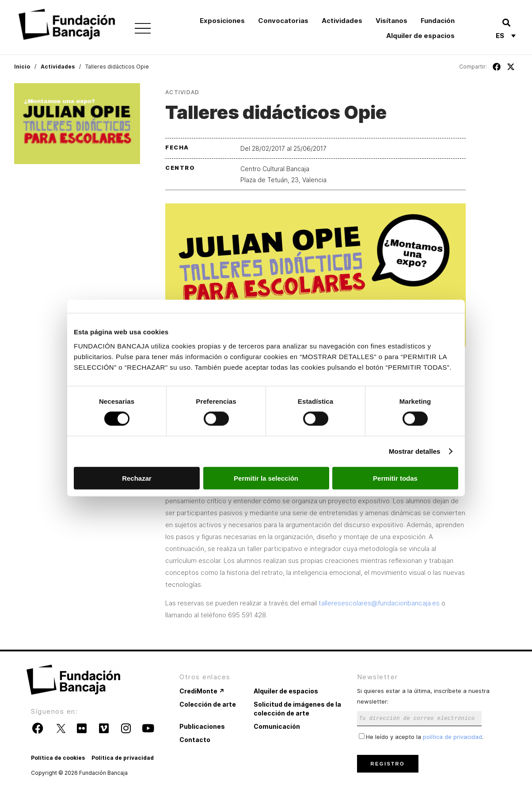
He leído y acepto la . (421, 737)
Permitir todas (395, 478)
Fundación (438, 21)
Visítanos (391, 21)
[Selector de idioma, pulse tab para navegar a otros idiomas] (506, 35)
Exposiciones (222, 21)
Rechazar (137, 478)
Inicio (22, 67)
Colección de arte (208, 704)
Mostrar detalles (415, 451)
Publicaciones (202, 726)
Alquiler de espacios (420, 36)
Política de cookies (58, 758)
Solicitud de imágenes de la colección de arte (297, 709)
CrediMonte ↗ (202, 691)
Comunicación (277, 726)
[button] (506, 22)
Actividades (342, 21)
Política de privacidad (123, 758)
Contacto (195, 740)
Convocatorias (283, 21)
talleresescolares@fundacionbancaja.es (379, 603)
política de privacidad (452, 737)
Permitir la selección (266, 478)
